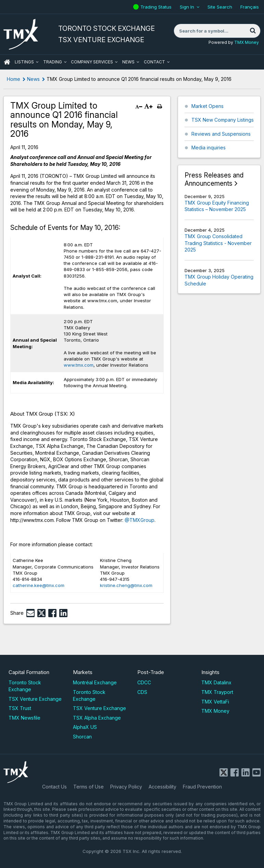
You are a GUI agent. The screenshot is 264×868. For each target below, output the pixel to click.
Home (14, 79)
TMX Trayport (217, 692)
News (128, 62)
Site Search (220, 7)
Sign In (187, 7)
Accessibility (162, 787)
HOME (7, 62)
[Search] (253, 31)
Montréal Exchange (95, 682)
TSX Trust (20, 708)
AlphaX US (85, 727)
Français (250, 7)
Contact (154, 62)
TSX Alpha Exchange (97, 718)
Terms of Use (89, 787)
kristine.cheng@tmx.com (126, 585)
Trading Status (157, 7)
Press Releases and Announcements (214, 179)
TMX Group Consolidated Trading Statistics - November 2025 (218, 243)
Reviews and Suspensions (221, 134)
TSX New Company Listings (223, 120)
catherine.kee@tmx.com (39, 585)
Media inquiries (209, 148)
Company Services (92, 62)
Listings (24, 62)
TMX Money (247, 42)
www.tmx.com (79, 365)
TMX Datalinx (216, 682)
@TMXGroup (140, 520)
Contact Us (54, 787)
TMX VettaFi (215, 702)
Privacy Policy (126, 787)
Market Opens (208, 106)
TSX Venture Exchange (35, 699)
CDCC (144, 682)
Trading (53, 62)
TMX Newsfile (24, 718)
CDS (142, 692)
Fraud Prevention (202, 787)
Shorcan (82, 737)
